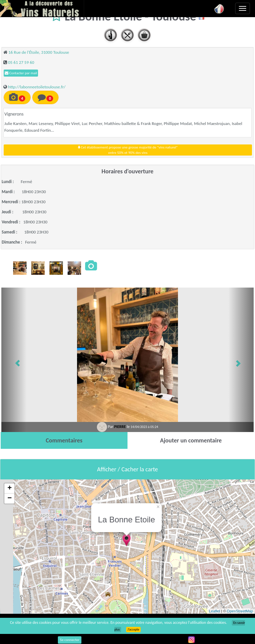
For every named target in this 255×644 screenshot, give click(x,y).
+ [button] (10, 488)
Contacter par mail (21, 73)
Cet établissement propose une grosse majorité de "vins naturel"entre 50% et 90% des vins (128, 150)
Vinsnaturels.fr (42, 8)
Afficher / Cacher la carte (128, 469)
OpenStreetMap (240, 611)
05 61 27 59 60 (21, 62)
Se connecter (70, 640)
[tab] (64, 440)
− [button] (10, 499)
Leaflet (214, 611)
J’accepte (133, 630)
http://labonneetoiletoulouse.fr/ (37, 87)
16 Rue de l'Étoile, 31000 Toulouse (39, 52)
